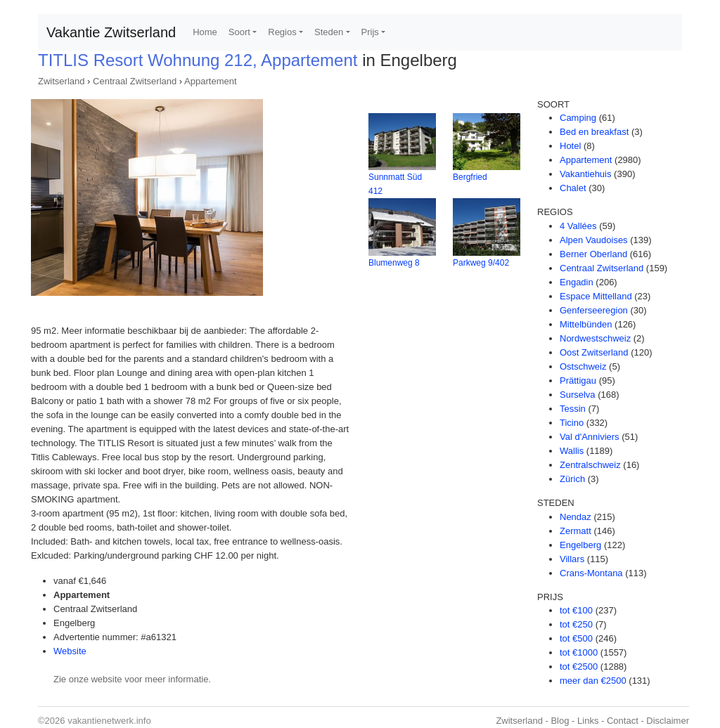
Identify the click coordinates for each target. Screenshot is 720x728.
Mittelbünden (586, 324)
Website (70, 651)
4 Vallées (578, 226)
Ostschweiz (583, 366)
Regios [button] (282, 32)
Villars (572, 559)
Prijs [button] (370, 32)
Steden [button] (329, 32)
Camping (578, 118)
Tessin (573, 409)
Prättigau (578, 381)
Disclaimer (668, 721)
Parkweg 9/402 (481, 263)
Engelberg (580, 545)
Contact (623, 721)
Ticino (572, 423)
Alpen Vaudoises (594, 240)
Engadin (577, 282)
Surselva (578, 395)
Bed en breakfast (594, 132)
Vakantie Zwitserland (111, 32)
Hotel (570, 146)
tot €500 (576, 638)
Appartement (210, 81)
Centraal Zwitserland (135, 81)
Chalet (573, 188)
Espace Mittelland (596, 296)
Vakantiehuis (585, 174)
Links (588, 721)
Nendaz (576, 517)
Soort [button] (239, 32)
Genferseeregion (594, 310)
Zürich (572, 479)
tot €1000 (579, 652)
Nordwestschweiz (595, 338)
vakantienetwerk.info (109, 721)
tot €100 (576, 610)
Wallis (572, 451)
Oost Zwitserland (594, 352)
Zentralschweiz (590, 465)
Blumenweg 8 (394, 263)
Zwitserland (61, 81)
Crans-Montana (591, 573)
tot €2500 (579, 667)
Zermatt (576, 531)
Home (205, 32)
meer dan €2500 (593, 681)
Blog (560, 721)
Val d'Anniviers (590, 437)
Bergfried (470, 177)
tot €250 (576, 624)
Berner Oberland (593, 254)
